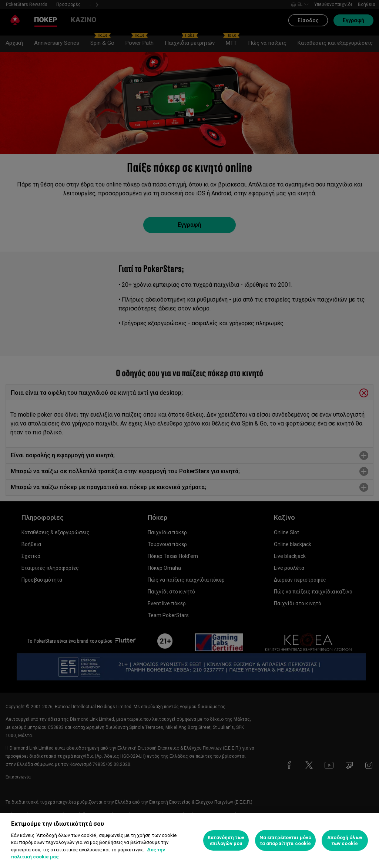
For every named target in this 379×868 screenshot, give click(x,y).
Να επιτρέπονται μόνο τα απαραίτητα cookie (286, 840)
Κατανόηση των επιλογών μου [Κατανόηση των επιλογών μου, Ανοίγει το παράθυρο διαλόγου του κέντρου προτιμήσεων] (226, 840)
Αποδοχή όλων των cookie (345, 840)
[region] (189, 840)
